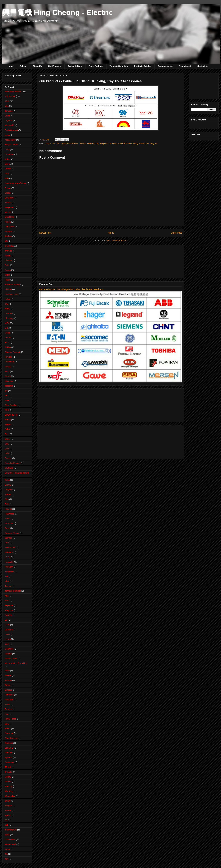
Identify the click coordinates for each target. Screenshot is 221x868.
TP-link (8, 767)
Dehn (7, 480)
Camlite (8, 458)
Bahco (8, 420)
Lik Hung (113, 143)
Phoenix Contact (12, 352)
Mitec (7, 671)
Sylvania (9, 757)
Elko (7, 499)
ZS (156, 143)
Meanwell (9, 649)
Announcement (165, 66)
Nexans (8, 680)
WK (6, 241)
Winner (8, 810)
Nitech (8, 222)
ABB (7, 101)
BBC (7, 410)
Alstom (8, 256)
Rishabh (8, 232)
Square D (9, 748)
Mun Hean (10, 217)
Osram (8, 338)
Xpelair (8, 815)
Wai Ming (150, 143)
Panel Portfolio (96, 66)
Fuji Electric (10, 96)
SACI (7, 371)
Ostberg (8, 690)
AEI (6, 396)
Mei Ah (8, 212)
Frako (7, 519)
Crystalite (9, 468)
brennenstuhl (11, 830)
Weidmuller (10, 796)
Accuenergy (10, 140)
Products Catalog (143, 66)
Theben (8, 236)
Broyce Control (12, 145)
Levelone (9, 630)
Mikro (7, 164)
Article (23, 66)
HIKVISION (10, 547)
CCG (53, 143)
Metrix (8, 333)
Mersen (8, 654)
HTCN (8, 557)
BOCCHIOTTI (11, 415)
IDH (6, 576)
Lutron (8, 639)
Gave (7, 528)
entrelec (8, 251)
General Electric (12, 533)
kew (7, 859)
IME (7, 304)
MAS (7, 644)
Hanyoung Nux (12, 294)
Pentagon (9, 695)
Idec (7, 106)
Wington (8, 806)
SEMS (8, 376)
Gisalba (8, 289)
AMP (7, 400)
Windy (8, 801)
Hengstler (9, 562)
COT (58, 143)
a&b (7, 825)
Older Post (176, 233)
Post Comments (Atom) (116, 240)
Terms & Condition (119, 66)
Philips (8, 347)
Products (121, 143)
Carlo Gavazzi (11, 130)
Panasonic (10, 227)
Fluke (7, 280)
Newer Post (45, 233)
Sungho (8, 753)
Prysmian (9, 700)
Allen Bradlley (11, 405)
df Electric (9, 246)
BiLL (7, 434)
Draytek (8, 490)
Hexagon (9, 567)
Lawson (8, 313)
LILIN (7, 625)
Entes (7, 275)
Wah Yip (9, 786)
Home (11, 66)
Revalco (8, 709)
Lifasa (7, 634)
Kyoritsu (8, 615)
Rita (7, 714)
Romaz (8, 367)
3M (6, 391)
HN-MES (91, 143)
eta (6, 854)
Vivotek (8, 782)
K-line (7, 159)
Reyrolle (8, 357)
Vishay (8, 777)
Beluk (7, 429)
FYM (7, 504)
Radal (7, 704)
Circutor (8, 260)
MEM (7, 323)
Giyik (7, 543)
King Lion (104, 143)
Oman (8, 685)
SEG (7, 724)
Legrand (8, 120)
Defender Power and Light (17, 473)
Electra (8, 495)
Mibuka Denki (11, 659)
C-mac (8, 188)
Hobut (7, 299)
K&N (7, 596)
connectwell (10, 839)
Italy (97, 143)
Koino (7, 309)
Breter (8, 439)
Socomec (9, 381)
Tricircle (8, 772)
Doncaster (9, 198)
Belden (8, 425)
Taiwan (142, 143)
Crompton (9, 154)
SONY (8, 729)
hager (7, 135)
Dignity (63, 143)
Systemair (9, 762)
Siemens (9, 743)
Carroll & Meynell (13, 463)
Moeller (8, 675)
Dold (7, 265)
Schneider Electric (13, 92)
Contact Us (203, 66)
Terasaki (9, 111)
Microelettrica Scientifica (16, 663)
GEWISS (9, 523)
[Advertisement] (55, 261)
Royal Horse (10, 719)
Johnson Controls (13, 591)
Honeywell (10, 572)
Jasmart (8, 586)
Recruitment (185, 66)
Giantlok (82, 143)
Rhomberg (10, 362)
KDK (7, 601)
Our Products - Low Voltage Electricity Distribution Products (71, 289)
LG (6, 620)
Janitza (8, 203)
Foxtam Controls (12, 284)
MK (6, 328)
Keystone (9, 605)
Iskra (7, 581)
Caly (48, 143)
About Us (37, 66)
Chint (7, 149)
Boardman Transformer (15, 183)
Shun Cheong (132, 143)
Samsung (9, 733)
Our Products (55, 66)
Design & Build (75, 66)
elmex (7, 849)
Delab (7, 116)
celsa (7, 835)
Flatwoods (9, 514)
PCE (7, 342)
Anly (7, 178)
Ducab (8, 270)
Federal (8, 509)
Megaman (9, 207)
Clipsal (8, 193)
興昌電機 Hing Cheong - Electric (58, 13)
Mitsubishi (9, 125)
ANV (7, 174)
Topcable (9, 386)
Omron (8, 169)
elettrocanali (72, 143)
